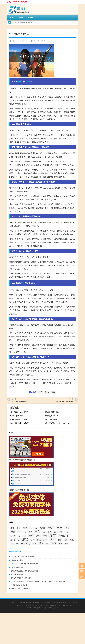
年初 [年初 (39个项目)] (61, 532)
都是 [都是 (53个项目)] (60, 543)
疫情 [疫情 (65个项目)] (45, 540)
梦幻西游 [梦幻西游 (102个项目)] (23, 539)
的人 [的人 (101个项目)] (53, 539)
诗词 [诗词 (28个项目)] (47, 544)
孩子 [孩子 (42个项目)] (30, 532)
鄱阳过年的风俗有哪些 (19, 401)
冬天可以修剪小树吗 (17, 416)
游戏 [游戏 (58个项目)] (39, 540)
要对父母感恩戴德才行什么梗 (21, 578)
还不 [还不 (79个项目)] (54, 543)
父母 (23, 283)
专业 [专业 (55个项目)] (12, 528)
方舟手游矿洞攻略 (17, 567)
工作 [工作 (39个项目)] (55, 532)
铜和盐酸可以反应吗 (52, 412)
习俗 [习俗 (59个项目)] (25, 528)
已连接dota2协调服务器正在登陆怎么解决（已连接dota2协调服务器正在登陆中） (38, 581)
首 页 (9, 2)
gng (16, 41)
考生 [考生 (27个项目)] (17, 544)
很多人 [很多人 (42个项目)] (13, 536)
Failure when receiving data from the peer (25, 564)
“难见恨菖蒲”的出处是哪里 (19, 412)
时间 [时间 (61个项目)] (45, 536)
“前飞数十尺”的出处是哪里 (20, 585)
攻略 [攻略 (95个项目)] (31, 536)
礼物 (29, 82)
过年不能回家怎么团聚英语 (64, 401)
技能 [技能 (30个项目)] (24, 536)
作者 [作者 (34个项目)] (36, 528)
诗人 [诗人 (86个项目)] (41, 543)
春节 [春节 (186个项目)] (53, 535)
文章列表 (16, 2)
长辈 (19, 82)
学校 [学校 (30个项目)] (25, 532)
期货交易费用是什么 (52, 419)
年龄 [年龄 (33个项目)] (67, 532)
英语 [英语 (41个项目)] (34, 544)
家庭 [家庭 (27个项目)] (44, 532)
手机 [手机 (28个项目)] (19, 536)
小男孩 (42, 610)
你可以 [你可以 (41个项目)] (42, 528)
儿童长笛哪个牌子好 (52, 416)
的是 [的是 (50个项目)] (60, 540)
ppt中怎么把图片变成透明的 (20, 589)
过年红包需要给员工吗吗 (19, 419)
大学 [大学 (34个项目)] (19, 532)
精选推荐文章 (48, 603)
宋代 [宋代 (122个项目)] (38, 532)
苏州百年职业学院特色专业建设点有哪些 (24, 571)
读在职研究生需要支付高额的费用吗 (23, 557)
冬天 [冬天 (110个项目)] (60, 528)
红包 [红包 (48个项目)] (72, 540)
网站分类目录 (39, 603)
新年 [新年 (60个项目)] (38, 536)
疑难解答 (62, 603)
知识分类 (24, 2)
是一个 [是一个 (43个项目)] (13, 540)
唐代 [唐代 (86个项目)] (13, 532)
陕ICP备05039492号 (71, 603)
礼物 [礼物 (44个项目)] (66, 540)
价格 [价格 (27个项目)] (31, 528)
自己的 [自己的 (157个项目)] (25, 543)
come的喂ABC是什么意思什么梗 (21, 423)
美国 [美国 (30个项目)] (12, 544)
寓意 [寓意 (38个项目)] (49, 532)
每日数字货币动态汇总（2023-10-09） (58, 423)
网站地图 (55, 603)
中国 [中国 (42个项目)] (18, 528)
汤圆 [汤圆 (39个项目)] (32, 540)
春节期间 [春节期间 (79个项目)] (63, 536)
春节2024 (16, 23)
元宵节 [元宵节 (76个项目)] (51, 528)
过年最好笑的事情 (17, 560)
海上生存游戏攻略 (17, 574)
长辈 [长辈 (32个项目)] (66, 544)
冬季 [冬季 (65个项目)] (67, 528)
